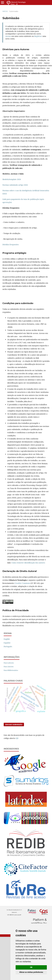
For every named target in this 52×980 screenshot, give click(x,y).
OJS (17, 738)
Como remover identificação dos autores (28, 563)
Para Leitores (9, 663)
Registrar (38, 36)
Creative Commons (22, 583)
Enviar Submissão (14, 725)
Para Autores (9, 667)
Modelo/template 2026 (12, 179)
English (7, 639)
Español (7, 643)
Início (5, 11)
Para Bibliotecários (11, 670)
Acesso (8, 36)
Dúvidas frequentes (11, 245)
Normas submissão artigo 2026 (15, 185)
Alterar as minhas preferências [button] (31, 972)
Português (8, 646)
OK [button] (31, 967)
